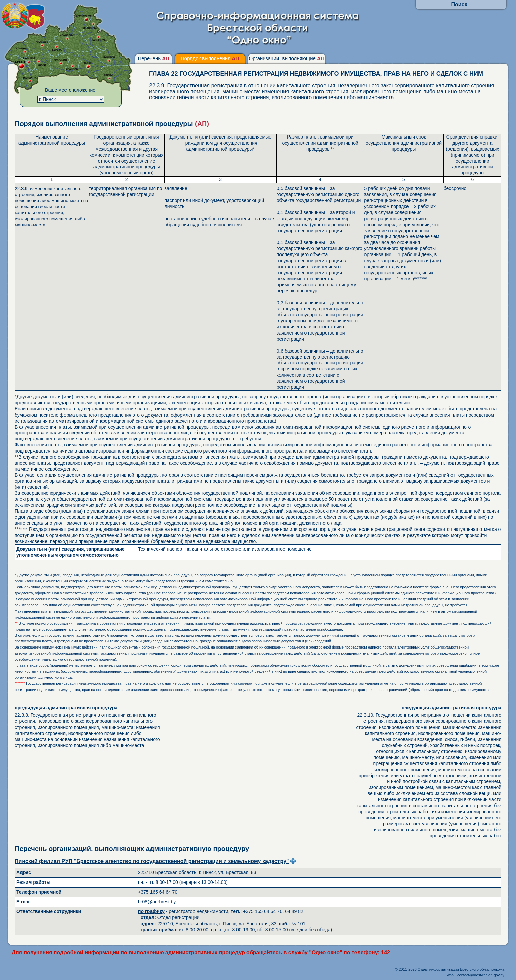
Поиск (459, 5)
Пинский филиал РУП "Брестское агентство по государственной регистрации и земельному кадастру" (152, 861)
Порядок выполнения (210, 58)
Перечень (153, 58)
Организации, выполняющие (286, 58)
